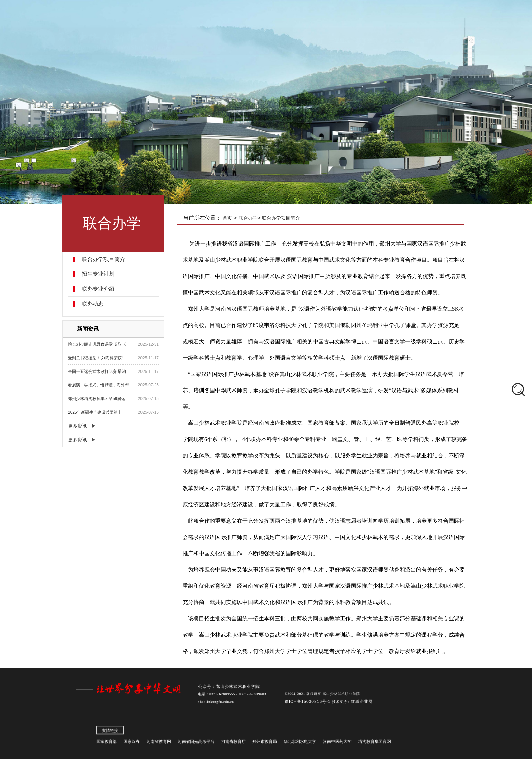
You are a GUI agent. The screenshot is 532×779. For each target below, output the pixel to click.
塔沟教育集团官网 (375, 743)
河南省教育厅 (233, 743)
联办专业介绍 (98, 289)
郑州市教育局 (265, 743)
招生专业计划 (98, 274)
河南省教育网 (159, 743)
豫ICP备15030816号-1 (308, 703)
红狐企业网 (362, 703)
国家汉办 (132, 743)
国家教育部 (107, 743)
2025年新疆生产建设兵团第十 (95, 412)
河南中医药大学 (337, 743)
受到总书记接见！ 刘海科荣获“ (96, 358)
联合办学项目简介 (104, 259)
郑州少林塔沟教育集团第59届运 (97, 399)
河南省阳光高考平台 (196, 743)
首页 (228, 218)
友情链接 (110, 732)
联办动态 (93, 304)
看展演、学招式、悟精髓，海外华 (99, 385)
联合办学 (248, 218)
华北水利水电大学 (300, 743)
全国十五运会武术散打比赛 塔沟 (97, 372)
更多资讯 (78, 426)
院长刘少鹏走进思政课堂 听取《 (97, 344)
